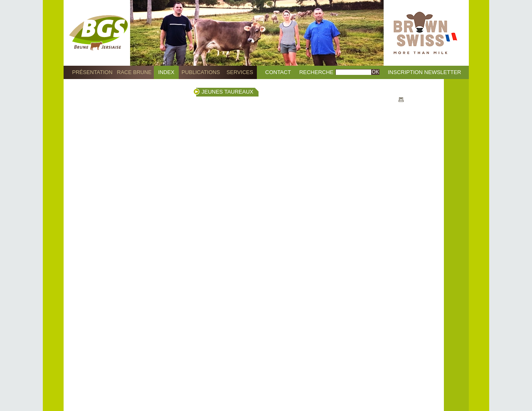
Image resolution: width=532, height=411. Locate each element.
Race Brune (134, 72)
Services (240, 72)
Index (166, 72)
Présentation (92, 72)
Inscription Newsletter (424, 72)
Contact (278, 72)
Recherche (316, 72)
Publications (201, 72)
